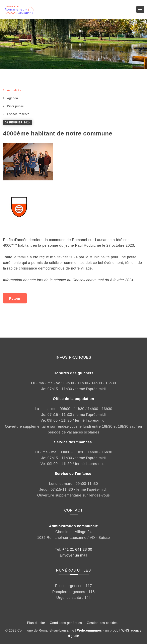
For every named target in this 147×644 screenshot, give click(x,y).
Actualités (14, 90)
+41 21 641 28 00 (77, 549)
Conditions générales (66, 623)
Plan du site (36, 623)
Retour (15, 299)
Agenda (13, 98)
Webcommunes (90, 630)
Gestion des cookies (102, 623)
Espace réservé (18, 114)
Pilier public (15, 106)
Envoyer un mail (73, 555)
